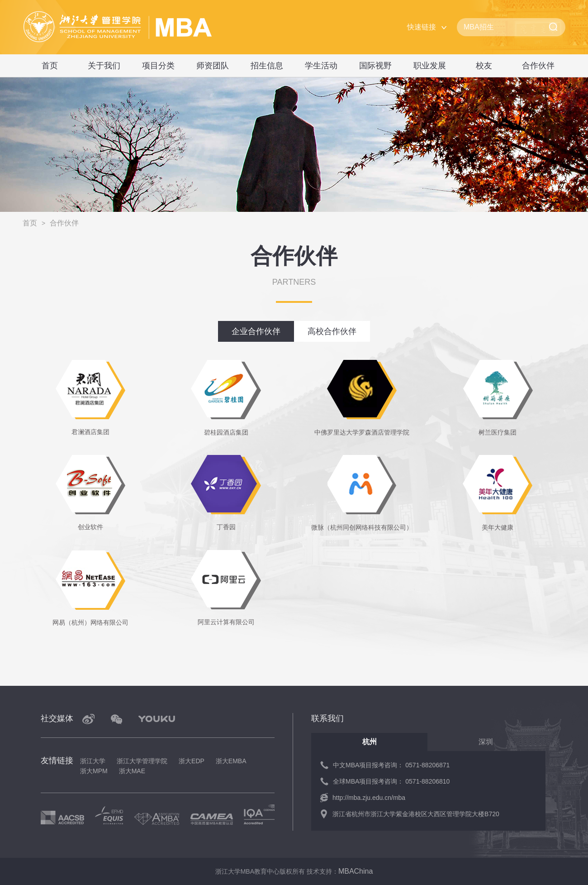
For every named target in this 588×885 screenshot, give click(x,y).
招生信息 (267, 66)
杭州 (370, 742)
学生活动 (321, 66)
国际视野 (375, 66)
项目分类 (158, 66)
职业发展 (430, 66)
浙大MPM (94, 771)
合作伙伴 (538, 66)
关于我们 (104, 66)
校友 (484, 66)
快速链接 (422, 27)
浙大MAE (132, 771)
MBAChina (356, 871)
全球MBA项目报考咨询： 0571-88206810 (391, 781)
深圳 (486, 742)
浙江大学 (93, 761)
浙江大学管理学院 (142, 761)
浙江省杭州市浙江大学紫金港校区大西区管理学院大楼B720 (416, 814)
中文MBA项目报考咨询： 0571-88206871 (391, 765)
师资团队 (213, 66)
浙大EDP (192, 761)
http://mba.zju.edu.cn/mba (369, 798)
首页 (50, 66)
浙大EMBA (231, 761)
